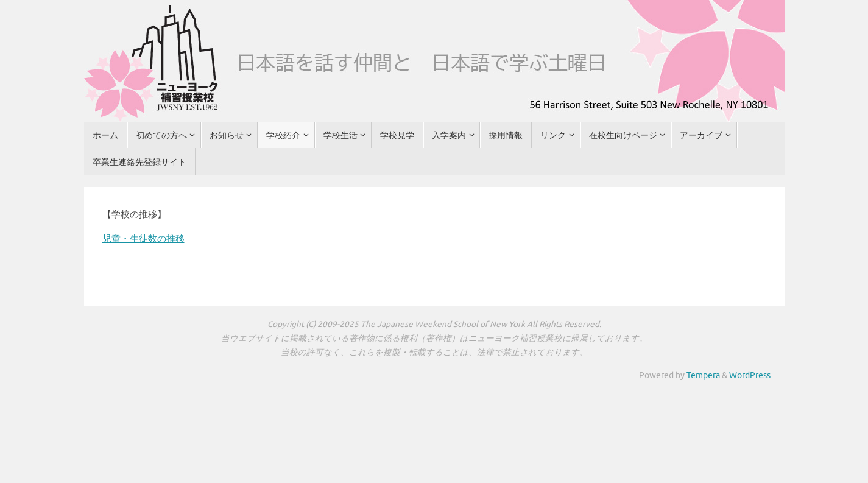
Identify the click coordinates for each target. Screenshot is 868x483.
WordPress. (751, 375)
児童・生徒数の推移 (143, 239)
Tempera (703, 375)
